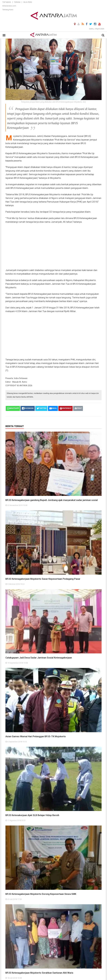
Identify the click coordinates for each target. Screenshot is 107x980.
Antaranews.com (9, 6)
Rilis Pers (28, 2)
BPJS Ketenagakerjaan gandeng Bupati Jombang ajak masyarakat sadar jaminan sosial (52, 500)
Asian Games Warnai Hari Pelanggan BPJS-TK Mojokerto (36, 736)
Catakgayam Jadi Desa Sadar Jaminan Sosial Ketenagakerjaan (39, 658)
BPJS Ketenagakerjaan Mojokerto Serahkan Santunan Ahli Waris (39, 973)
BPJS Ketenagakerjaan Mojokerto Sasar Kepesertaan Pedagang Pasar (43, 579)
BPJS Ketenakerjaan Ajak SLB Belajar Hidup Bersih (32, 815)
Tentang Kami (8, 10)
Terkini (17, 2)
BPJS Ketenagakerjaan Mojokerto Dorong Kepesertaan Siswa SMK (41, 894)
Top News (7, 2)
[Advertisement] (53, 246)
